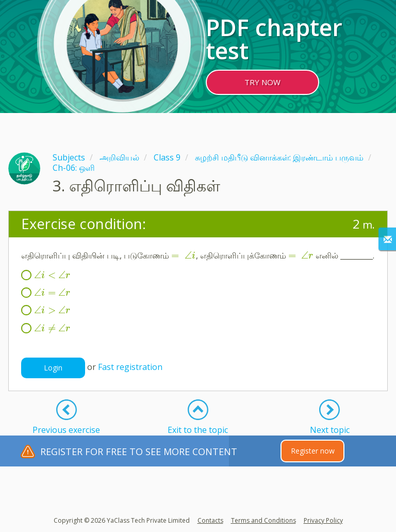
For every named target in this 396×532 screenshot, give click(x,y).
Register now (313, 451)
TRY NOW (262, 82)
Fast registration (130, 367)
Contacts (210, 520)
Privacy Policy (323, 520)
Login (53, 368)
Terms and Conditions (263, 520)
